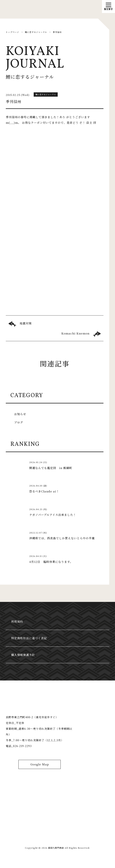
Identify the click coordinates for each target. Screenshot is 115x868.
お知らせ (20, 414)
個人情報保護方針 (23, 657)
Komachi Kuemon (75, 333)
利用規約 (17, 622)
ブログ (19, 423)
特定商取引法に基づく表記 (29, 639)
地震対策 (26, 323)
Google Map (40, 768)
